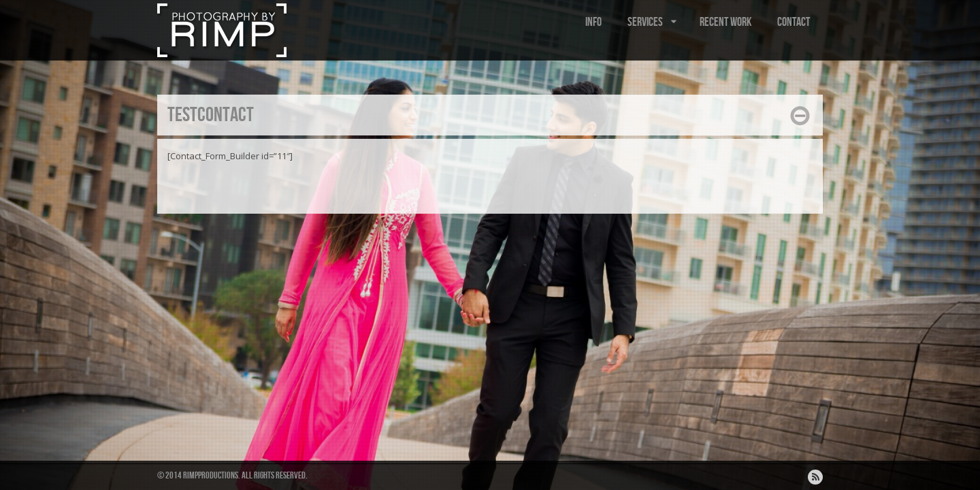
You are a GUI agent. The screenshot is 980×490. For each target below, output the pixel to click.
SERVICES (653, 22)
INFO (593, 22)
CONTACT (794, 22)
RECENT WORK (725, 22)
